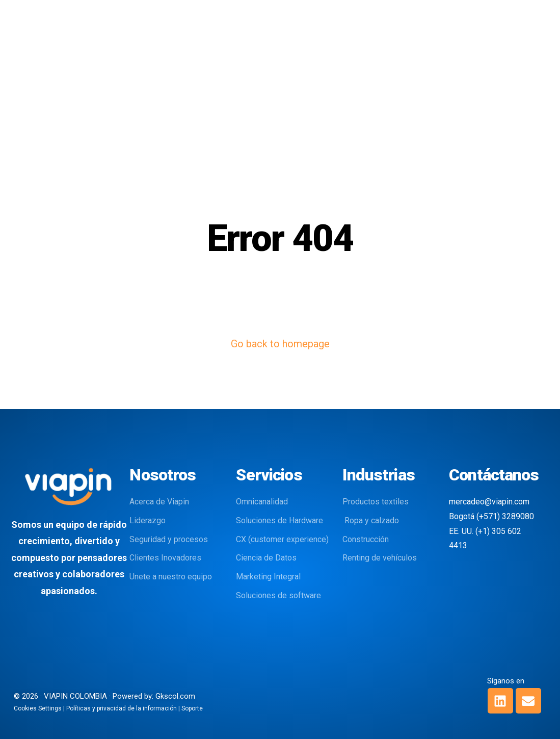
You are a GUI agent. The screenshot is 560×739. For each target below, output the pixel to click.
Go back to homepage (280, 344)
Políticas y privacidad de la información (122, 708)
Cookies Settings (38, 708)
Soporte (192, 708)
